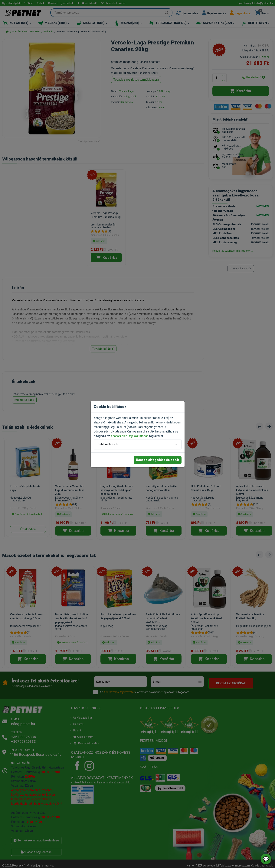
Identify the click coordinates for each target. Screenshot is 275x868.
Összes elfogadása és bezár (158, 460)
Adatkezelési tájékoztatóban (129, 436)
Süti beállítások (108, 444)
